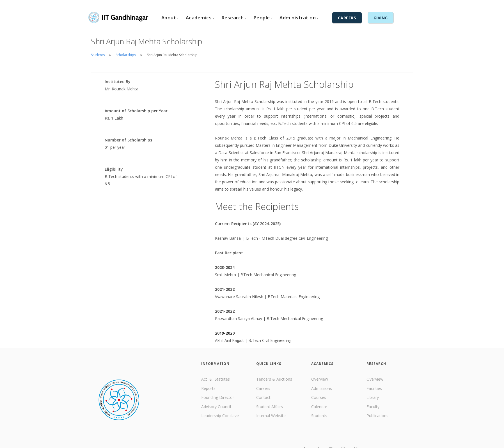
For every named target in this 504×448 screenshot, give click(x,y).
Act (205, 379)
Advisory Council (216, 407)
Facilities (374, 388)
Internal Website (271, 416)
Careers (263, 388)
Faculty (373, 407)
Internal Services (371, 5)
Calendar (319, 407)
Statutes (222, 379)
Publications (377, 416)
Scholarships (126, 55)
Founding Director (218, 397)
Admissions (322, 388)
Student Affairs (270, 407)
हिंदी (346, 5)
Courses (319, 397)
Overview (320, 379)
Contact (301, 5)
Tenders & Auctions (274, 379)
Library (373, 397)
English (334, 5)
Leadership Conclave (220, 416)
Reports (208, 388)
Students (98, 55)
